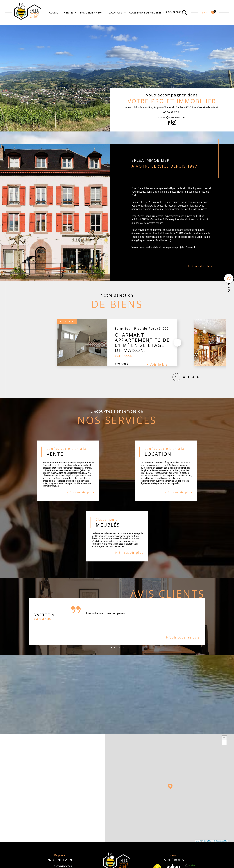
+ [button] (224, 726)
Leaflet (198, 828)
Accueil (53, 13)
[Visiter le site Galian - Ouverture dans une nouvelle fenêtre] (173, 855)
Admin (152, 867)
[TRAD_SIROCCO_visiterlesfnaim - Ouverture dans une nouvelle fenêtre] (157, 855)
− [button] (224, 730)
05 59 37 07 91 (172, 112)
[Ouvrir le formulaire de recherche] (177, 12)
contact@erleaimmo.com (172, 117)
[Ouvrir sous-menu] (76, 12)
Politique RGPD (172, 867)
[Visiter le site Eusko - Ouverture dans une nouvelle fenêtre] (190, 855)
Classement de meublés (145, 13)
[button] (177, 330)
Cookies (184, 867)
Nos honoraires (111, 867)
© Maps (207, 828)
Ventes (69, 13)
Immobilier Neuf (91, 13)
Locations (116, 13)
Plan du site (125, 867)
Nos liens (160, 867)
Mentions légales (140, 867)
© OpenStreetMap (221, 828)
